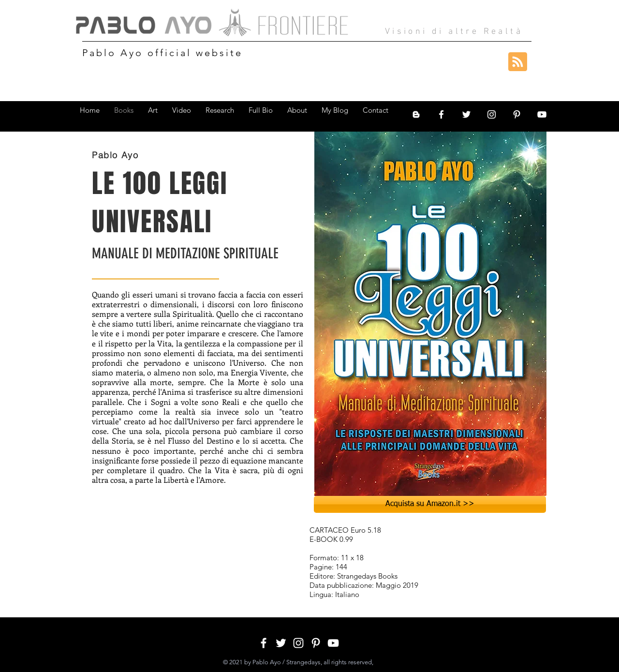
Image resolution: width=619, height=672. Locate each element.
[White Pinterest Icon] (517, 114)
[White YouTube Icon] (542, 114)
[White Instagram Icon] (492, 114)
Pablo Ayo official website (162, 53)
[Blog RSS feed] (518, 62)
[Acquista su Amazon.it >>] (430, 504)
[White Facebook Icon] (441, 114)
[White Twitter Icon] (466, 114)
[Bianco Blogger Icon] (416, 114)
